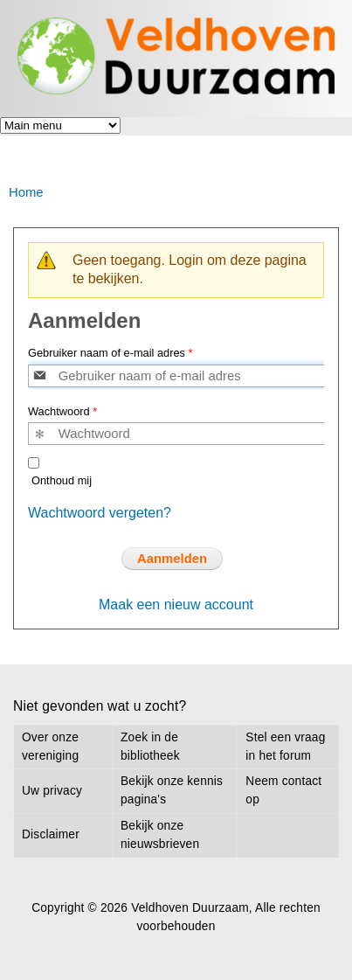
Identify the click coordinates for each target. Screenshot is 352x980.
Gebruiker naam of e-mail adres (110, 353)
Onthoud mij (62, 480)
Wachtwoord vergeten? (100, 513)
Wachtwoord (62, 411)
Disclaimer (51, 834)
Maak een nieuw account (176, 605)
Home (26, 192)
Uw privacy (52, 791)
